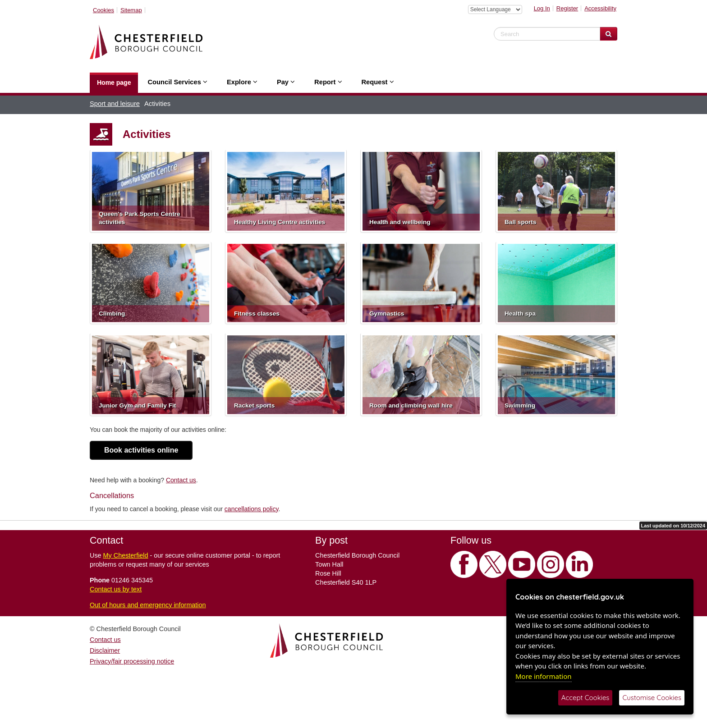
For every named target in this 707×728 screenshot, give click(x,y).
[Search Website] (608, 34)
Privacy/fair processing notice (132, 661)
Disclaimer (105, 650)
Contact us (181, 480)
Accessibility (600, 8)
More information (544, 676)
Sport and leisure (115, 104)
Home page (114, 82)
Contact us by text (116, 589)
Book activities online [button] (141, 450)
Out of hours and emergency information (148, 605)
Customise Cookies (652, 698)
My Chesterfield (126, 555)
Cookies (103, 10)
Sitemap (131, 10)
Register (567, 8)
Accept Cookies (585, 698)
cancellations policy (252, 509)
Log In (542, 8)
